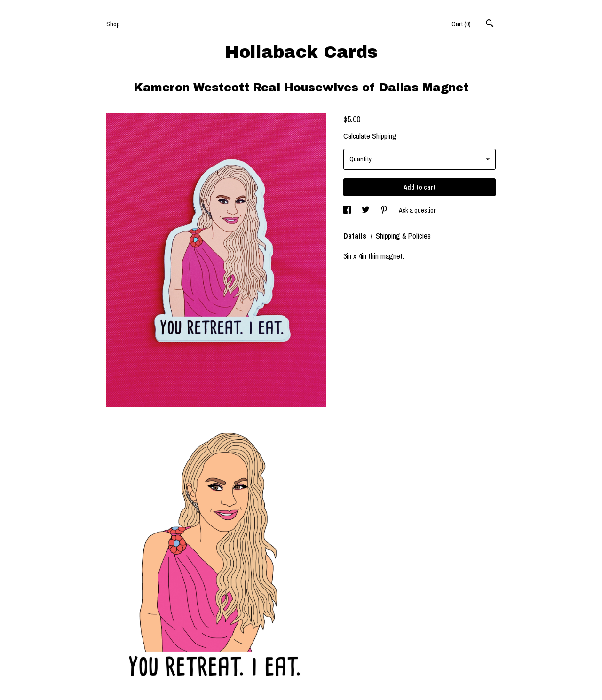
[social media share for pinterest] (385, 210)
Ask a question (418, 210)
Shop (113, 24)
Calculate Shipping (370, 136)
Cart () (461, 24)
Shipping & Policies (403, 236)
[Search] (490, 24)
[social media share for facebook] (348, 210)
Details (356, 236)
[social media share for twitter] (366, 210)
